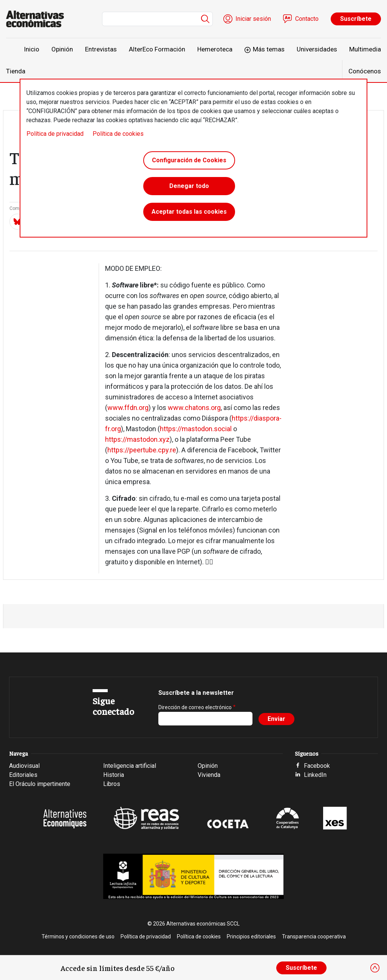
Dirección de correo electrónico (195, 707)
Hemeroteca (215, 49)
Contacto (307, 19)
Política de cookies (118, 134)
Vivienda (209, 775)
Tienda (16, 71)
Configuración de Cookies (189, 160)
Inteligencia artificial (130, 766)
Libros (112, 784)
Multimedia (365, 49)
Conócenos (365, 71)
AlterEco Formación (157, 49)
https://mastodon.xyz (137, 439)
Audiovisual (24, 766)
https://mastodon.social (196, 429)
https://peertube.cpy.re (142, 450)
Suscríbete (356, 19)
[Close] (375, 968)
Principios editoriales (251, 937)
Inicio (32, 49)
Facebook (317, 766)
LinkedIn (315, 775)
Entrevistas (101, 49)
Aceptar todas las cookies (189, 212)
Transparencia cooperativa (314, 937)
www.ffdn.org (128, 408)
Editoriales (23, 775)
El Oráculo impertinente (40, 784)
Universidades (317, 49)
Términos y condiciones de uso (78, 937)
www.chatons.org (194, 408)
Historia (114, 775)
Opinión (62, 49)
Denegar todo (189, 186)
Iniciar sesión (253, 19)
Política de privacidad (55, 134)
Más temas (269, 49)
